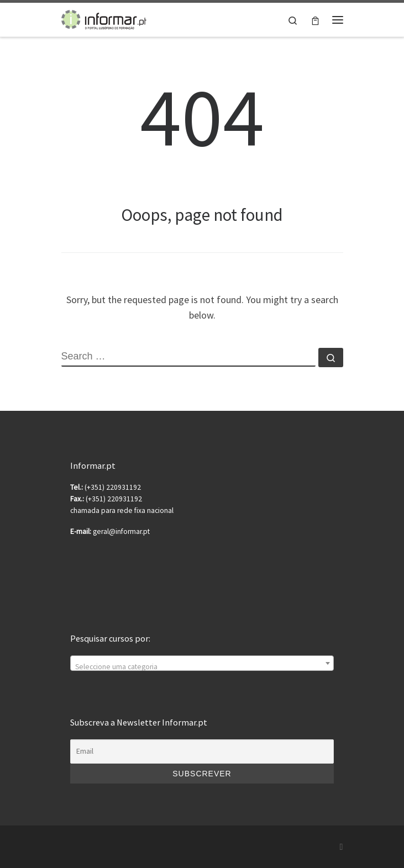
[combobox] (202, 663)
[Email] (202, 751)
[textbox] (202, 668)
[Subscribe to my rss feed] (342, 847)
